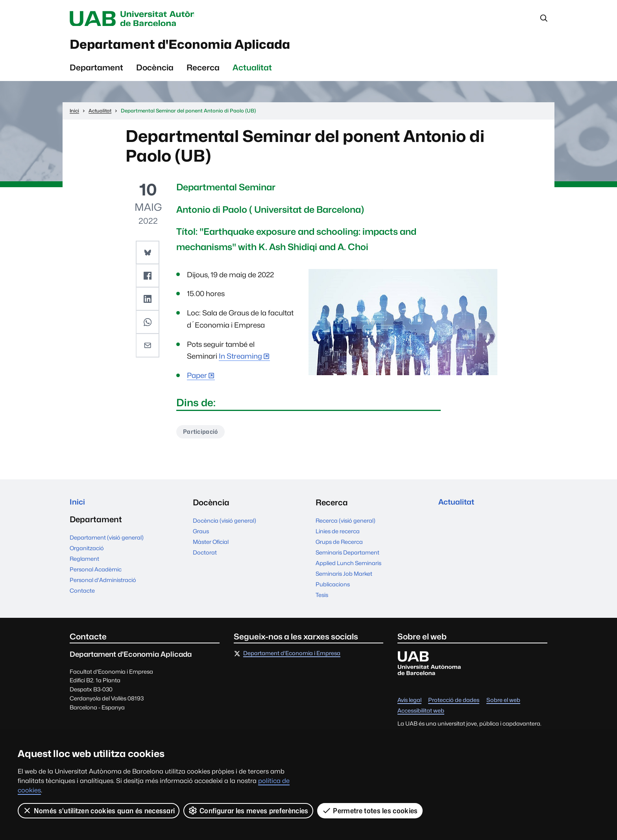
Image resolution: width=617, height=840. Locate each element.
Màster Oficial (211, 546)
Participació (202, 436)
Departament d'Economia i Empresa (292, 658)
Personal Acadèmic (96, 575)
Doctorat (205, 557)
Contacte (82, 596)
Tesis (322, 599)
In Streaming (240, 360)
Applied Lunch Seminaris (348, 567)
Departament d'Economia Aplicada (199, 47)
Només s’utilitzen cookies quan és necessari (99, 811)
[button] (148, 256)
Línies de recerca (338, 535)
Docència (155, 71)
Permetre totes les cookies (370, 811)
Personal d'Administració (103, 586)
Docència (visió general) (224, 525)
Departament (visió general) (107, 543)
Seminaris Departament (347, 557)
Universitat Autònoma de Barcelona (144, 19)
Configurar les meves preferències (249, 811)
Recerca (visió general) (345, 525)
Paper (197, 379)
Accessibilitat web (421, 715)
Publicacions (333, 589)
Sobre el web (503, 705)
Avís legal (409, 705)
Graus (201, 535)
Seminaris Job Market (344, 578)
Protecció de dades (454, 705)
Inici (78, 507)
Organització (87, 554)
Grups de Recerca (339, 546)
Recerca (203, 71)
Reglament (84, 565)
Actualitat (252, 71)
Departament (96, 71)
